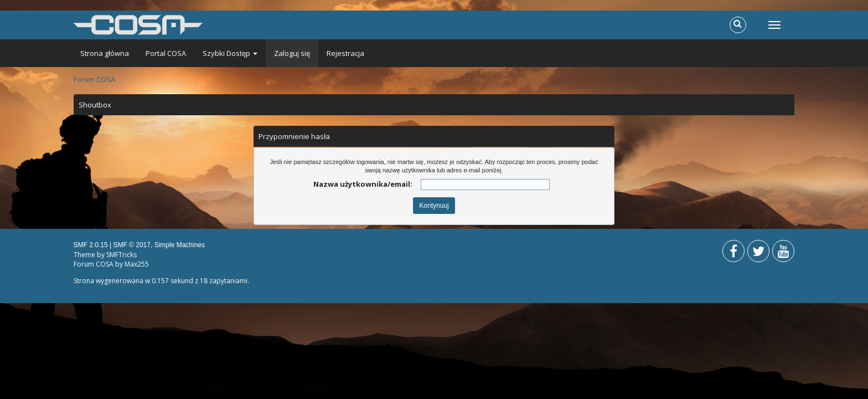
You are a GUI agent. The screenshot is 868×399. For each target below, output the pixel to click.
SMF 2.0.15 (91, 245)
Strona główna (105, 53)
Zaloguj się (292, 53)
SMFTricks (122, 255)
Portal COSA (166, 53)
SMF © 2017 (132, 245)
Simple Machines (180, 245)
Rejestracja (345, 53)
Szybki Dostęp (230, 53)
